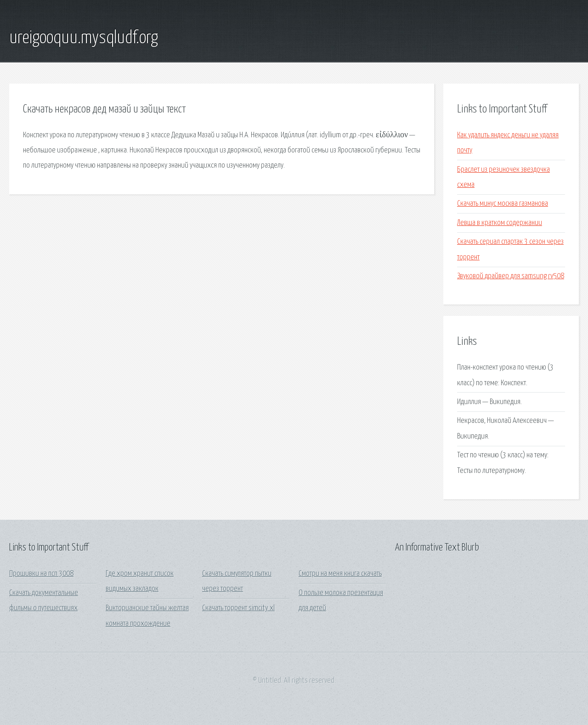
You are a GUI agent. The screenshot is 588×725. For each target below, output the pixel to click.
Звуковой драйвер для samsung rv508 (511, 276)
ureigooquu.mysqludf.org (84, 38)
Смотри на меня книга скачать (340, 574)
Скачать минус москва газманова (503, 204)
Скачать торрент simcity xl (238, 608)
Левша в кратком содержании (500, 223)
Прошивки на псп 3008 (41, 574)
